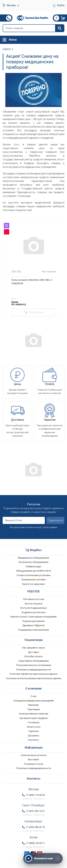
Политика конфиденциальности (34, 670)
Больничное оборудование (34, 562)
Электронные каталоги (34, 755)
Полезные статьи (34, 764)
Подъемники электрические (34, 630)
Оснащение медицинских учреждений (33, 701)
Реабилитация (33, 567)
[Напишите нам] (43, 858)
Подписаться (55, 520)
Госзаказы (34, 722)
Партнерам (34, 709)
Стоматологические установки (33, 575)
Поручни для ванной (33, 621)
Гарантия (34, 731)
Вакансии (33, 705)
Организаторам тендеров (34, 718)
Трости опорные (33, 604)
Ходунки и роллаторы (34, 612)
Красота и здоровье (34, 584)
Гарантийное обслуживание (34, 661)
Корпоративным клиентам (34, 714)
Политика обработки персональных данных (33, 674)
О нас (33, 696)
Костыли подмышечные (33, 608)
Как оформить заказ (33, 648)
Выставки (33, 759)
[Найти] (60, 28)
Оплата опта (33, 727)
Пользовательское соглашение (34, 665)
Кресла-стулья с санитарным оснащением (33, 617)
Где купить (34, 736)
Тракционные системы (33, 580)
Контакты (33, 740)
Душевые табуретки (33, 625)
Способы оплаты (33, 656)
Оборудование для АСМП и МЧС (33, 571)
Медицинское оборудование (33, 558)
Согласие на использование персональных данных (34, 678)
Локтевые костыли (33, 599)
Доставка (33, 652)
